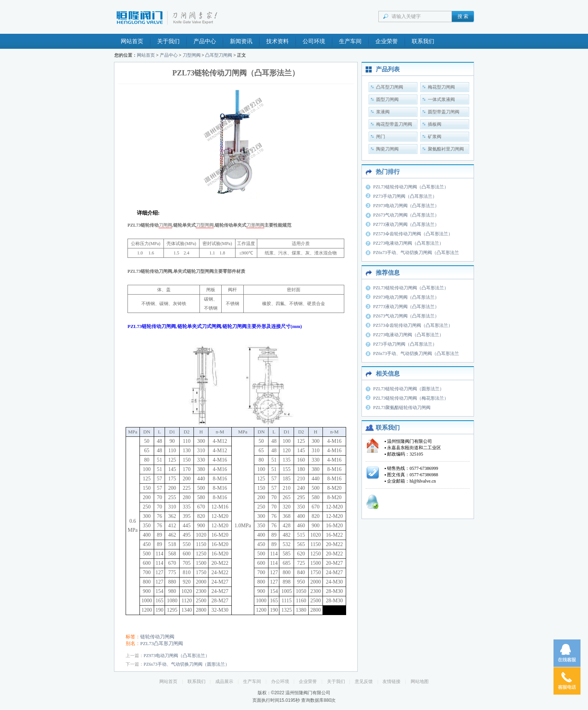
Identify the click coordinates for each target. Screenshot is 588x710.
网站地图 (420, 681)
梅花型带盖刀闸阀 (394, 124)
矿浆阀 (435, 137)
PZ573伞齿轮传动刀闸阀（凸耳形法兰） (413, 234)
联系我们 (423, 41)
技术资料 (277, 41)
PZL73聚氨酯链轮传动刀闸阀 (402, 408)
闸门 (381, 137)
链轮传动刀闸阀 (157, 637)
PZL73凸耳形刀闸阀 (162, 643)
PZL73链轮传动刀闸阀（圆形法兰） (409, 389)
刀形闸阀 (255, 225)
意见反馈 (364, 681)
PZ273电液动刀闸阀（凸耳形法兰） (408, 243)
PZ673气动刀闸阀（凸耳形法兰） (406, 215)
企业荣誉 (387, 41)
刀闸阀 (165, 225)
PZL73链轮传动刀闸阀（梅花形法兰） (411, 398)
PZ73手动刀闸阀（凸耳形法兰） (405, 196)
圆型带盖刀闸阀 (444, 112)
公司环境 (314, 41)
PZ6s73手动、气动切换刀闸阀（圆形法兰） (187, 664)
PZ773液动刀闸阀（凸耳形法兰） (406, 224)
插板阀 (435, 124)
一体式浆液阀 (441, 99)
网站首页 (132, 41)
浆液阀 (383, 112)
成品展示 (224, 681)
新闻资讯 (241, 41)
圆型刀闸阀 (387, 99)
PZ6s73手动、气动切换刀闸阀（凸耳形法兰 (416, 253)
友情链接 (391, 681)
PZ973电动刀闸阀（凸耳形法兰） (177, 656)
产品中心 (205, 41)
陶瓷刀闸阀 (387, 149)
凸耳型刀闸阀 (219, 55)
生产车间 (350, 41)
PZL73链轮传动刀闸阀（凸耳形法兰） (411, 187)
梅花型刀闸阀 (441, 87)
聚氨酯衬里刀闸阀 (446, 149)
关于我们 (168, 41)
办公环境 (280, 681)
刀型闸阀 (192, 55)
